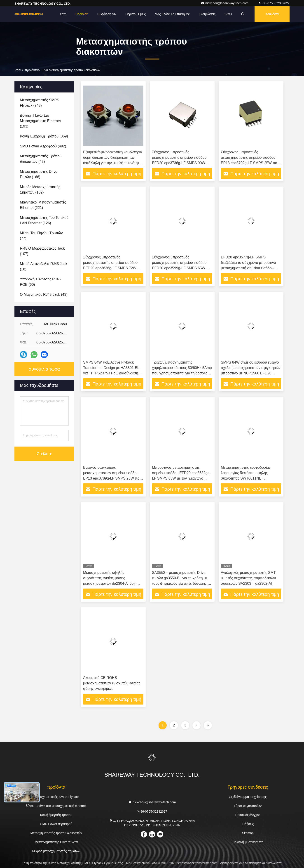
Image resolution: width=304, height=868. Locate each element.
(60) (40, 282)
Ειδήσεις (248, 824)
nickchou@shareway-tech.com (225, 3)
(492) (43, 146)
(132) (40, 190)
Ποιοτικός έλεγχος (248, 815)
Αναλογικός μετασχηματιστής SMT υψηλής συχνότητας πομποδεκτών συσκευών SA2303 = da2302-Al (248, 578)
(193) (40, 121)
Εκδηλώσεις (207, 14)
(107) (42, 251)
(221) (43, 205)
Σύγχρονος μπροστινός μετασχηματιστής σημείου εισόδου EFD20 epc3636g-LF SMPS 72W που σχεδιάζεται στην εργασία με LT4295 (110, 268)
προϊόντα (32, 70)
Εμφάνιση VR (107, 14)
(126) (44, 220)
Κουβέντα (272, 14)
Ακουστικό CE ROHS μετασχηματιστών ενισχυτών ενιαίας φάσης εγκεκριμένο (112, 683)
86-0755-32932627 (274, 3)
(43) (41, 159)
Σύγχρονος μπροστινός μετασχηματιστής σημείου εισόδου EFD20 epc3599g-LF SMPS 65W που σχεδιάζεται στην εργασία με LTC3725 (179, 268)
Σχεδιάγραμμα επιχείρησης (248, 797)
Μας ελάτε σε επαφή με (172, 14)
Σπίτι (63, 14)
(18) (44, 266)
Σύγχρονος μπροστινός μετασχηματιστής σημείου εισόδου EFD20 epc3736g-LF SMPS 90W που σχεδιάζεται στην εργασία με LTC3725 (179, 163)
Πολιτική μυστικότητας (248, 842)
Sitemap (248, 833)
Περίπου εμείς (136, 14)
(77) (41, 236)
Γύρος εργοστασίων (248, 806)
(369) (44, 136)
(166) (39, 174)
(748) (40, 103)
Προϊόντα (82, 14)
